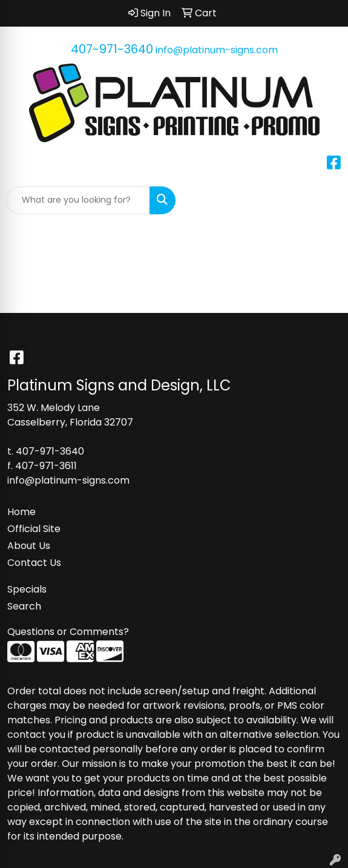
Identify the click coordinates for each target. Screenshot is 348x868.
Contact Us (34, 563)
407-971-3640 (112, 49)
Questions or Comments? (68, 632)
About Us (29, 546)
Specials (27, 589)
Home (21, 512)
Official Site (34, 529)
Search (24, 606)
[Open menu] (324, 200)
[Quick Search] (78, 200)
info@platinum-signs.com (217, 50)
